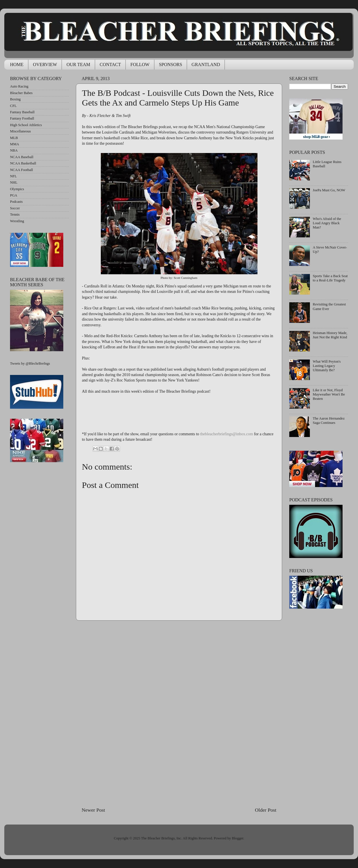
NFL (13, 176)
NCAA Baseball (22, 157)
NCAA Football (21, 170)
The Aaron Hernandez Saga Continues (329, 421)
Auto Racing (19, 86)
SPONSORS (171, 64)
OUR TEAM (78, 64)
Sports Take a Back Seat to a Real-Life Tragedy (330, 278)
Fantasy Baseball (22, 112)
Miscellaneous (20, 131)
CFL (13, 106)
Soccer (15, 208)
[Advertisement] (179, 714)
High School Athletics (26, 125)
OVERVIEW (45, 64)
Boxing (15, 99)
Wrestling (17, 221)
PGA (14, 195)
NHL (14, 182)
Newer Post (93, 810)
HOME (17, 64)
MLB (14, 138)
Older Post (266, 810)
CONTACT (110, 64)
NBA (14, 150)
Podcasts (16, 202)
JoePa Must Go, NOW (329, 190)
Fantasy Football (22, 118)
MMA (15, 144)
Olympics (17, 189)
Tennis (15, 214)
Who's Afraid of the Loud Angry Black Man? (327, 223)
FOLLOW (140, 64)
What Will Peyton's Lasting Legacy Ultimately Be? (327, 366)
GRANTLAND (206, 64)
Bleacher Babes (21, 93)
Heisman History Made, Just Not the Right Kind (330, 335)
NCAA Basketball (23, 163)
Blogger (237, 838)
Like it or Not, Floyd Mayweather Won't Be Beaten (329, 394)
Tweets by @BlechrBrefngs (30, 364)
